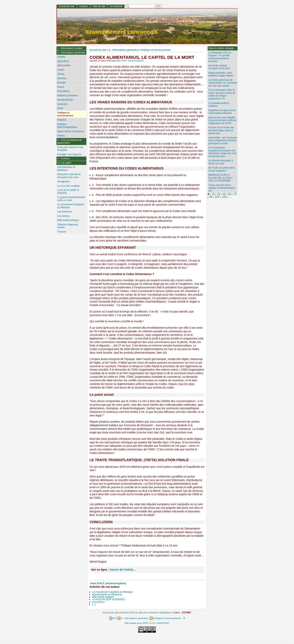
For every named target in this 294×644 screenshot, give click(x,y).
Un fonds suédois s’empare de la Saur (219, 67)
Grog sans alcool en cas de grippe (70, 149)
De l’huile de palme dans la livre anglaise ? (222, 169)
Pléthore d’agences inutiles (68, 226)
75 (235, 194)
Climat (61, 74)
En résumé (116, 6)
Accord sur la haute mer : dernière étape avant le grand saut (222, 130)
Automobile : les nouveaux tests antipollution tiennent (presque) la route (223, 141)
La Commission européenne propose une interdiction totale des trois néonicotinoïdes (222, 152)
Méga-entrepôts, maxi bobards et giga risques (221, 74)
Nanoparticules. (66, 100)
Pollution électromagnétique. (68, 126)
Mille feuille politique (103, 597)
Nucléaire (62, 104)
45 (224, 194)
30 (219, 194)
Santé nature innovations (71, 131)
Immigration (64, 181)
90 (211, 197)
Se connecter (151, 612)
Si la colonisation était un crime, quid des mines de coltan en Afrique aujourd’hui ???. (222, 94)
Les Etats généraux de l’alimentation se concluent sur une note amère (223, 83)
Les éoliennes (65, 212)
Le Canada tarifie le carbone (219, 105)
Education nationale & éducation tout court (69, 176)
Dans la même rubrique (221, 48)
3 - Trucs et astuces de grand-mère (69, 142)
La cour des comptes (68, 186)
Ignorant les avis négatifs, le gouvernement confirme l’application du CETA (222, 120)
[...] (94, 604)
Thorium (62, 232)
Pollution (62, 120)
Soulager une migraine (69, 154)
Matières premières (68, 96)
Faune (61, 87)
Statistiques (166, 612)
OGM (60, 108)
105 (217, 197)
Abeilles (61, 57)
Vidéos (61, 136)
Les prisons (98, 602)
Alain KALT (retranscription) (130, 61)
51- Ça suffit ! (64, 163)
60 (230, 194)
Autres (61, 70)
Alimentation (64, 65)
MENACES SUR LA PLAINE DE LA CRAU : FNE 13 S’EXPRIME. (221, 178)
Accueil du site (98, 50)
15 (213, 194)
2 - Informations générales (123, 50)
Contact (84, 6)
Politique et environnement (156, 50)
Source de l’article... (123, 570)
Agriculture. (63, 61)
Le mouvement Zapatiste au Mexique (112, 592)
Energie (61, 83)
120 (224, 197)
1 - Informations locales (70, 48)
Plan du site (99, 6)
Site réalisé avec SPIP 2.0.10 (140, 623)
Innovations (63, 91)
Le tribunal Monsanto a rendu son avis (221, 162)
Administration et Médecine (107, 595)
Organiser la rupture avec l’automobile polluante (222, 112)
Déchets (62, 78)
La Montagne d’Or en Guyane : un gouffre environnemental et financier (220, 57)
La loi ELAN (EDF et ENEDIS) (108, 599)
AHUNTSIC (163, 623)
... (230, 197)
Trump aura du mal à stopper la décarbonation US (222, 188)
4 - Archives (64, 159)
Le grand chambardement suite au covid (71, 199)
